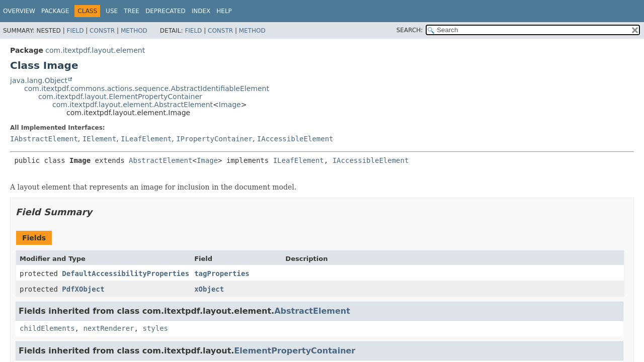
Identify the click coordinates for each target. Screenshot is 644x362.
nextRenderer (108, 328)
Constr (102, 31)
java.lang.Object (39, 80)
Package (55, 11)
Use (112, 11)
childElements (47, 328)
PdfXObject (83, 289)
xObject (209, 289)
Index (201, 11)
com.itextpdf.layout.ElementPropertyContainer (120, 97)
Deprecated (166, 11)
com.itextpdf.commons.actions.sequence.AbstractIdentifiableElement (147, 88)
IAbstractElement (44, 139)
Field (75, 31)
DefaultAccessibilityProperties (126, 274)
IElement (99, 139)
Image (230, 105)
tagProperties (222, 274)
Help (224, 11)
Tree (132, 11)
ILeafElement (146, 139)
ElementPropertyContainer (295, 351)
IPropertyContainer (214, 139)
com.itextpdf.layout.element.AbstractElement (133, 105)
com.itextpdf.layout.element (95, 50)
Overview (19, 11)
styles (155, 328)
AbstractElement (160, 160)
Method (134, 31)
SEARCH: (410, 30)
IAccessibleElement (295, 139)
